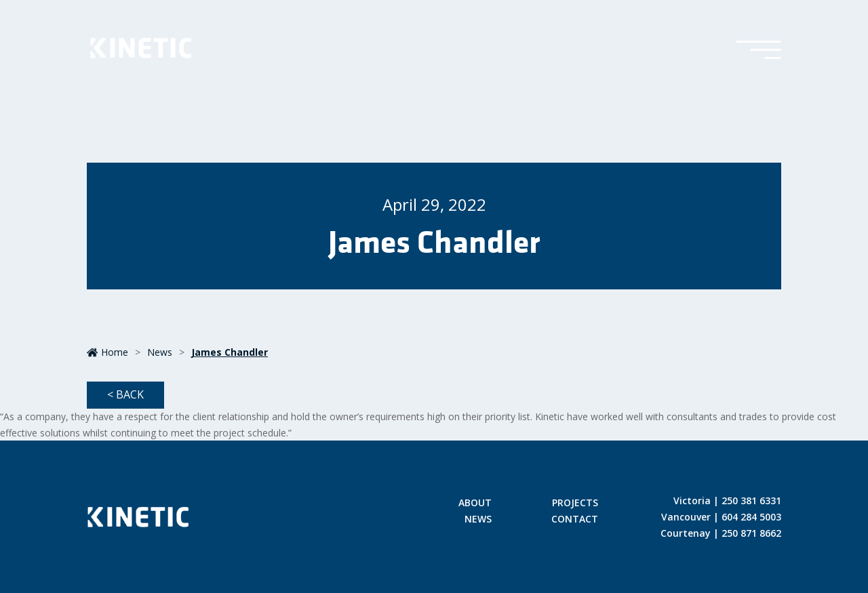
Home (107, 352)
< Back (125, 394)
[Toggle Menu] (758, 51)
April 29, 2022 (434, 204)
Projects (575, 504)
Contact (575, 520)
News (160, 352)
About (475, 504)
